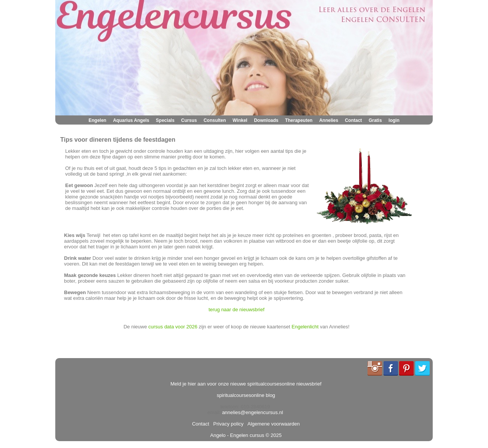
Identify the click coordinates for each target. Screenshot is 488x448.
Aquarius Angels (131, 120)
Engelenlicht (305, 327)
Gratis (375, 120)
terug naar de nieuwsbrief (237, 310)
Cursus (189, 120)
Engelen (97, 120)
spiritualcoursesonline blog (246, 395)
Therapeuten (299, 120)
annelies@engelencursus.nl (252, 412)
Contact (354, 120)
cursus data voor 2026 (173, 327)
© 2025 (273, 435)
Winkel (240, 120)
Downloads (266, 120)
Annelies (329, 120)
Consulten (215, 120)
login (394, 120)
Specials (165, 120)
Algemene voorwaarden (272, 424)
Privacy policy (227, 424)
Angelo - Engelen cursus (237, 435)
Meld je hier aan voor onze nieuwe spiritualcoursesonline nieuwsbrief (246, 384)
